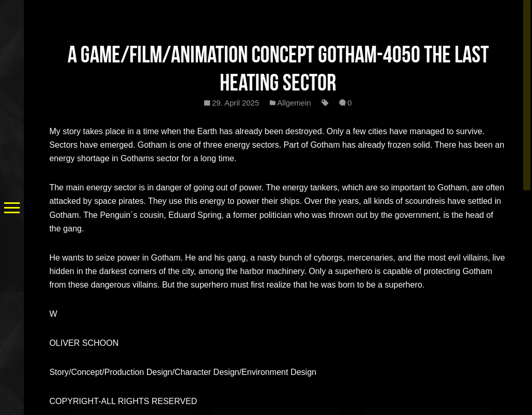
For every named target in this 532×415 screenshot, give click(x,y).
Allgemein (294, 103)
